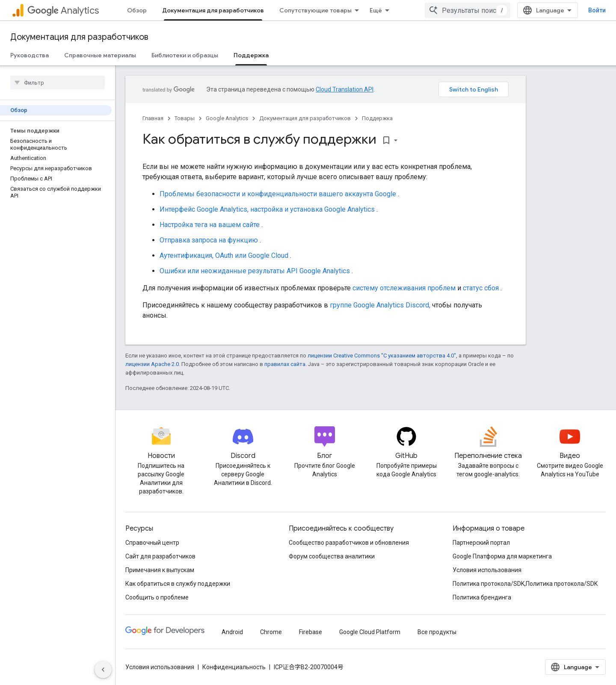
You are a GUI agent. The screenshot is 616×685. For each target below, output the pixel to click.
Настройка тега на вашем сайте (210, 225)
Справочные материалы (100, 55)
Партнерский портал (481, 543)
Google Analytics (227, 118)
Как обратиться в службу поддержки (178, 584)
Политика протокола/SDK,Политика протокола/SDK (525, 584)
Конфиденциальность (234, 667)
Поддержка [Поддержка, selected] (251, 55)
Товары (185, 118)
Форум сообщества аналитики (332, 556)
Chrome (271, 632)
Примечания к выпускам (160, 570)
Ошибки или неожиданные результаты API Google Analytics (255, 271)
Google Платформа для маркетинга (502, 556)
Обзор (137, 10)
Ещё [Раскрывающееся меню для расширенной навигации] (376, 10)
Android (232, 632)
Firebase (311, 632)
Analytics (63, 10)
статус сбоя (481, 288)
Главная (153, 118)
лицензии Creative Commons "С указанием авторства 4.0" (382, 356)
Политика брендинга (482, 597)
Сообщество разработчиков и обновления (349, 543)
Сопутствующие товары (315, 10)
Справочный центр (152, 543)
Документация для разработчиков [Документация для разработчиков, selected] (213, 10)
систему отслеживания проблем (404, 288)
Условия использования (487, 570)
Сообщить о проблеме (157, 597)
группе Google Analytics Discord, (380, 305)
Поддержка (377, 118)
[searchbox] (58, 83)
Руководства (30, 55)
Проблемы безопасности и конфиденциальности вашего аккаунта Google (278, 194)
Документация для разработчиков (79, 37)
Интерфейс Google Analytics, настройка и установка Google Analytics (267, 209)
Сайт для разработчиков (160, 556)
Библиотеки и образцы (185, 55)
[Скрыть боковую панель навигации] (103, 670)
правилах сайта (285, 364)
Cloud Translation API (345, 89)
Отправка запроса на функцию (209, 240)
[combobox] (468, 10)
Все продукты (437, 632)
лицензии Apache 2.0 (152, 364)
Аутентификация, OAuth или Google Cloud (224, 255)
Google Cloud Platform (370, 632)
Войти (597, 10)
